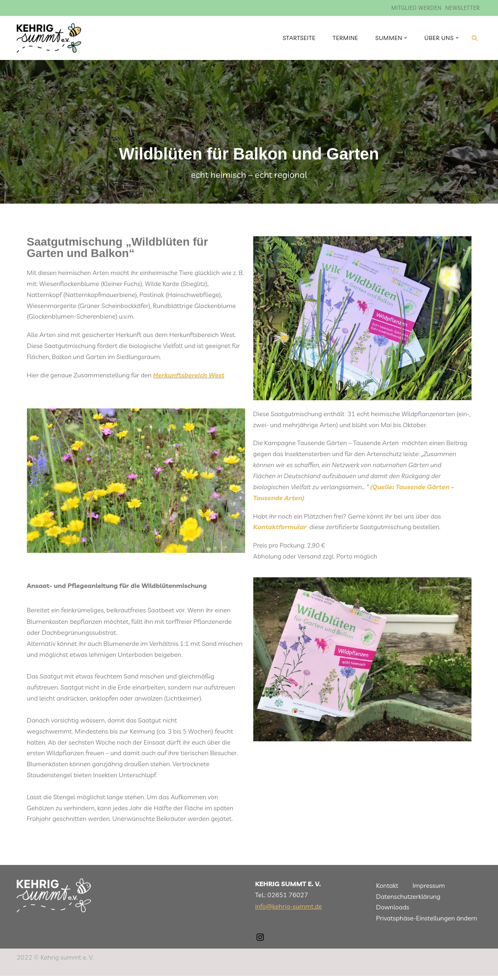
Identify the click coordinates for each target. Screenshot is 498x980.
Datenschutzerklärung (408, 900)
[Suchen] (475, 38)
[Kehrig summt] (49, 38)
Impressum (429, 889)
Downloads (393, 911)
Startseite (298, 38)
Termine (345, 38)
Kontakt (387, 889)
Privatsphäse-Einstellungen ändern (427, 922)
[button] (406, 38)
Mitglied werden (416, 8)
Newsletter (462, 8)
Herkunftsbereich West (190, 376)
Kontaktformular (280, 528)
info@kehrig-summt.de (289, 910)
